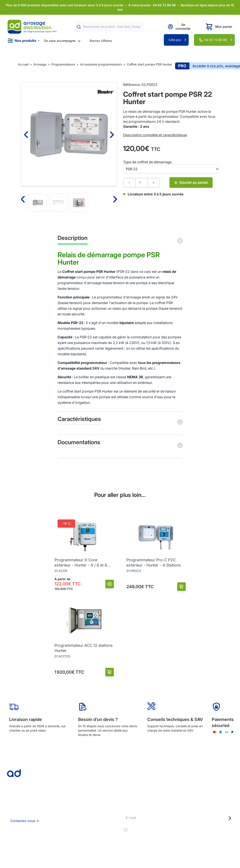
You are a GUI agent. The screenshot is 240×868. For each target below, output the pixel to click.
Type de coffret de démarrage (147, 162)
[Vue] (110, 584)
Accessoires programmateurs (101, 64)
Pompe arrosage (105, 837)
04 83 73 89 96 (216, 40)
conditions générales (167, 830)
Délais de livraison (106, 808)
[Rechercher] (79, 27)
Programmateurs (63, 64)
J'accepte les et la (182, 830)
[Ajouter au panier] (181, 587)
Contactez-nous (23, 821)
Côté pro (175, 40)
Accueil (23, 64)
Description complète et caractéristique (155, 135)
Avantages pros (104, 820)
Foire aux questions (63, 814)
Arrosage (40, 64)
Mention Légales (61, 826)
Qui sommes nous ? (63, 808)
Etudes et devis (104, 814)
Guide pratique (103, 826)
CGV (53, 820)
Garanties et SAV (105, 831)
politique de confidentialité (214, 830)
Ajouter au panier (191, 182)
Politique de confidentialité (68, 831)
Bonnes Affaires (101, 41)
